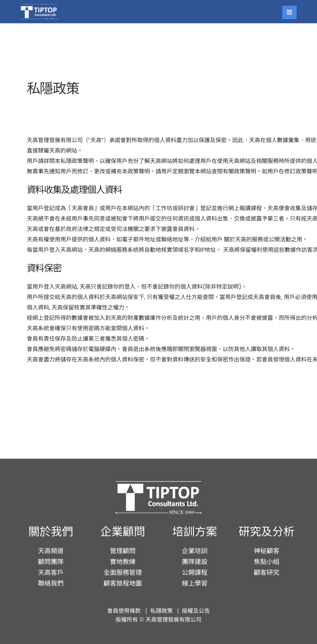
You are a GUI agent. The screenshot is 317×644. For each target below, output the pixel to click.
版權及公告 (196, 611)
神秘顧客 (267, 551)
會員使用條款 (124, 611)
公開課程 (195, 573)
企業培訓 (195, 551)
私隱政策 (161, 611)
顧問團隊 (51, 562)
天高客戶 (51, 573)
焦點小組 (267, 562)
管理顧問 (123, 551)
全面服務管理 (123, 573)
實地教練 (123, 562)
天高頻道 (51, 551)
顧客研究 (267, 573)
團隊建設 (195, 562)
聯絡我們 (51, 583)
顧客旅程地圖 (123, 583)
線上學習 (195, 583)
